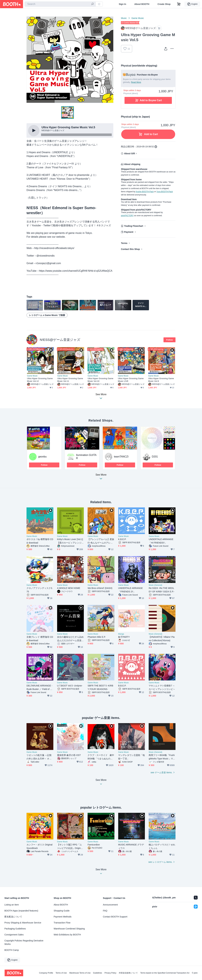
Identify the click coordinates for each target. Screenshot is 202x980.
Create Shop (164, 4)
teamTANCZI (121, 457)
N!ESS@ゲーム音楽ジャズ (60, 340)
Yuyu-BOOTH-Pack (165, 192)
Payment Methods (63, 917)
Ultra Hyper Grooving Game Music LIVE (131, 380)
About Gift (129, 153)
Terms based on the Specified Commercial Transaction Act (165, 973)
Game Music (138, 18)
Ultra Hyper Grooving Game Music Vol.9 (161, 380)
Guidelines (98, 973)
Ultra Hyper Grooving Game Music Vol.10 (100, 380)
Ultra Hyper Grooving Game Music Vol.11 (70, 380)
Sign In (123, 4)
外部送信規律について (128, 973)
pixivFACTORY (127, 216)
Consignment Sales (14, 935)
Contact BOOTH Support (115, 917)
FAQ (105, 911)
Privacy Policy (110, 973)
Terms (124, 243)
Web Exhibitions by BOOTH (67, 935)
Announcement (110, 905)
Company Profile (46, 973)
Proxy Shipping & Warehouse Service (23, 923)
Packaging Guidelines (15, 929)
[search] (92, 4)
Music (124, 18)
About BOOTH (142, 4)
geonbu (42, 457)
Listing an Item (12, 905)
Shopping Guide (62, 911)
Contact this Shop (130, 249)
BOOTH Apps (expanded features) (21, 911)
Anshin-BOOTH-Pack (145, 192)
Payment (129, 232)
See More (101, 478)
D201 (155, 457)
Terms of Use (61, 973)
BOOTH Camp (12, 950)
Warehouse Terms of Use (80, 973)
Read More (136, 82)
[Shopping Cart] (179, 4)
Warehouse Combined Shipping (69, 929)
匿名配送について (13, 917)
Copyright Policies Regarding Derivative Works (24, 942)
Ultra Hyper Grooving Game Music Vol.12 (40, 380)
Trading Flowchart (134, 226)
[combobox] (60, 4)
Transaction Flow (62, 923)
